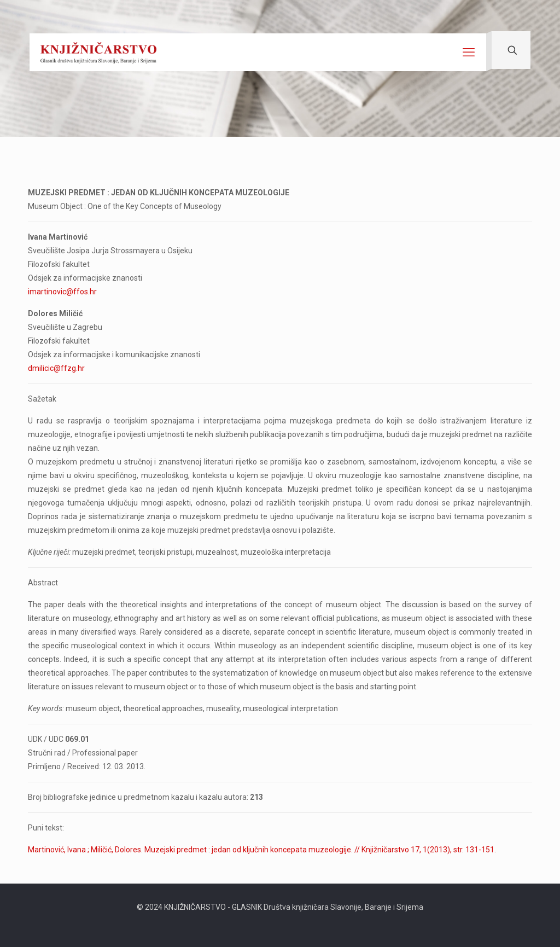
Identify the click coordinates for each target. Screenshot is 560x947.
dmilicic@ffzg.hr (56, 368)
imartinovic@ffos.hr (62, 292)
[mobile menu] (469, 53)
